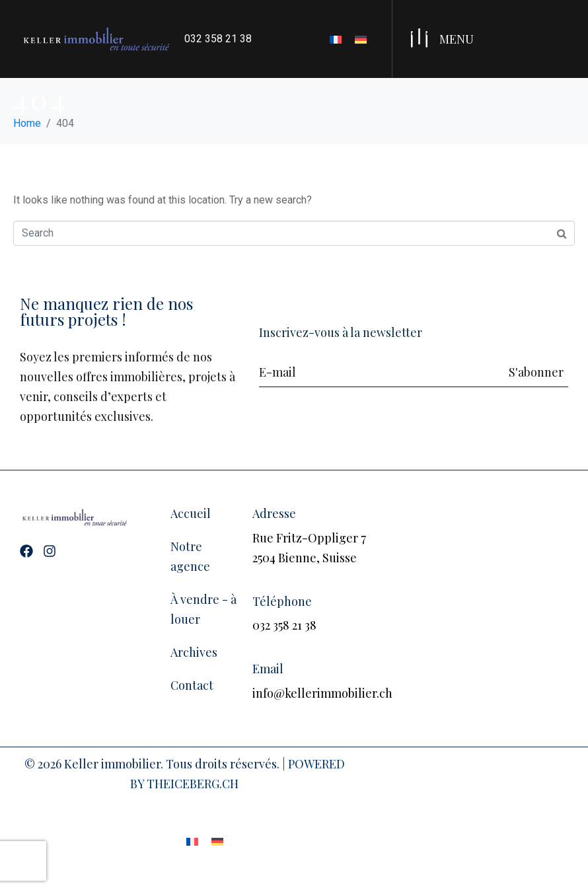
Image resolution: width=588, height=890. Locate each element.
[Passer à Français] (336, 39)
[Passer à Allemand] (361, 39)
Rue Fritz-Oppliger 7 (309, 538)
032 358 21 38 (218, 39)
